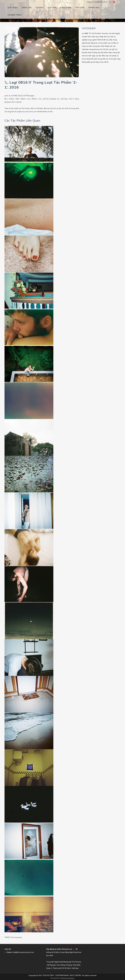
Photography (16, 937)
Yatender (105, 33)
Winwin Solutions (68, 978)
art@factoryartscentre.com (27, 112)
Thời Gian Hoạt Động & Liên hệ (97, 2)
